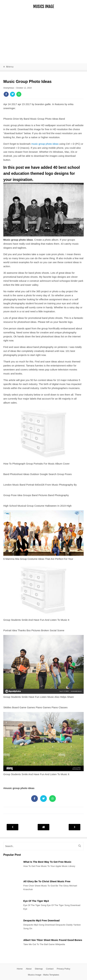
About (29, 969)
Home (20, 969)
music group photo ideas (45, 144)
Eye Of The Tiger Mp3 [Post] (36, 901)
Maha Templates (51, 975)
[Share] (6, 94)
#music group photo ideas (19, 788)
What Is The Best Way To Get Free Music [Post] (47, 862)
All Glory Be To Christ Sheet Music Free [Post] (47, 881)
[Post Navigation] (43, 827)
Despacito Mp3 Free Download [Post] (41, 920)
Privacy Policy (63, 969)
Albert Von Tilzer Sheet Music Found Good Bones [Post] (53, 940)
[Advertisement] (43, 38)
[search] (43, 846)
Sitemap (39, 969)
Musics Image (44, 7)
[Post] (12, 876)
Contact (50, 969)
